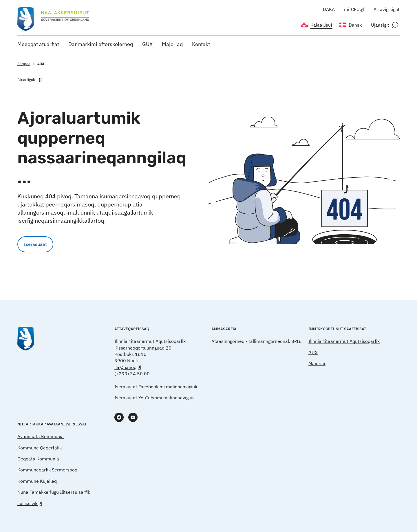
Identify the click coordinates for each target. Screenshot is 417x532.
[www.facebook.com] (119, 417)
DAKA (329, 9)
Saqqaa (27, 64)
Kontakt (201, 44)
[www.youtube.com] (133, 417)
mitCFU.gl (354, 9)
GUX (147, 44)
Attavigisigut (387, 9)
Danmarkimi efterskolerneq (101, 44)
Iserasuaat (35, 244)
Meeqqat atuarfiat (38, 44)
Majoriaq (172, 44)
